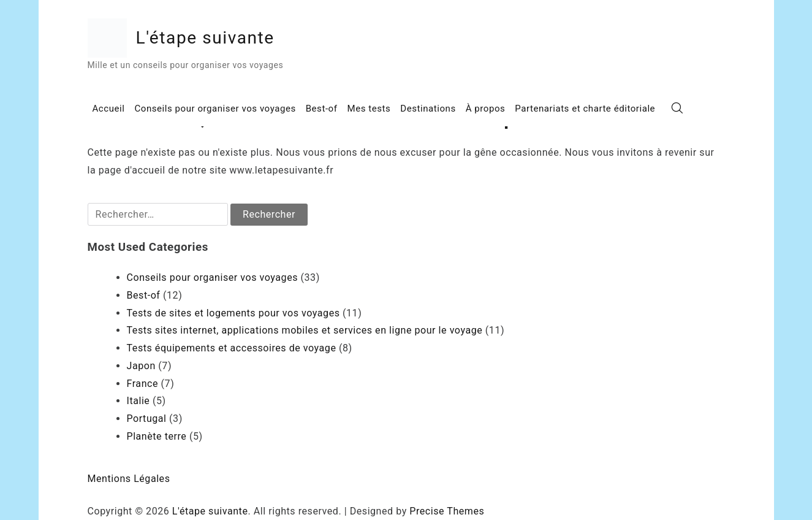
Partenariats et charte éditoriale (585, 109)
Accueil (109, 109)
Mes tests (369, 109)
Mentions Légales (129, 479)
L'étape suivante (205, 38)
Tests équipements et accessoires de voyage (232, 348)
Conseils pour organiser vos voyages (215, 109)
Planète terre (157, 436)
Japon (141, 366)
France (143, 384)
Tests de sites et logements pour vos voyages (233, 313)
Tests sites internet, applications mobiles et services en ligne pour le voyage (305, 330)
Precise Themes (447, 511)
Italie (138, 401)
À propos (486, 109)
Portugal (147, 419)
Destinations (428, 109)
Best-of (322, 109)
